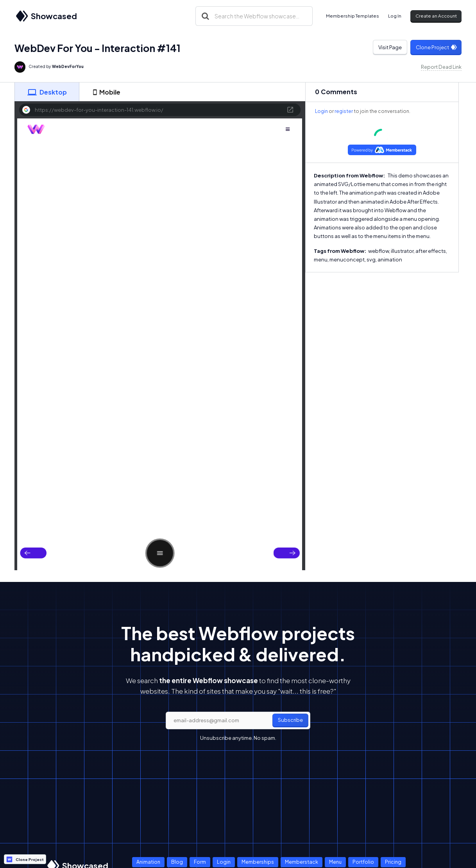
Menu (335, 862)
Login (321, 111)
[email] (238, 721)
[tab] (47, 92)
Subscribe (290, 720)
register (344, 111)
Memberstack (302, 862)
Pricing (393, 862)
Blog (177, 862)
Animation (148, 862)
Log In (395, 16)
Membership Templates (353, 16)
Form (200, 862)
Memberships (258, 862)
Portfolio (363, 862)
